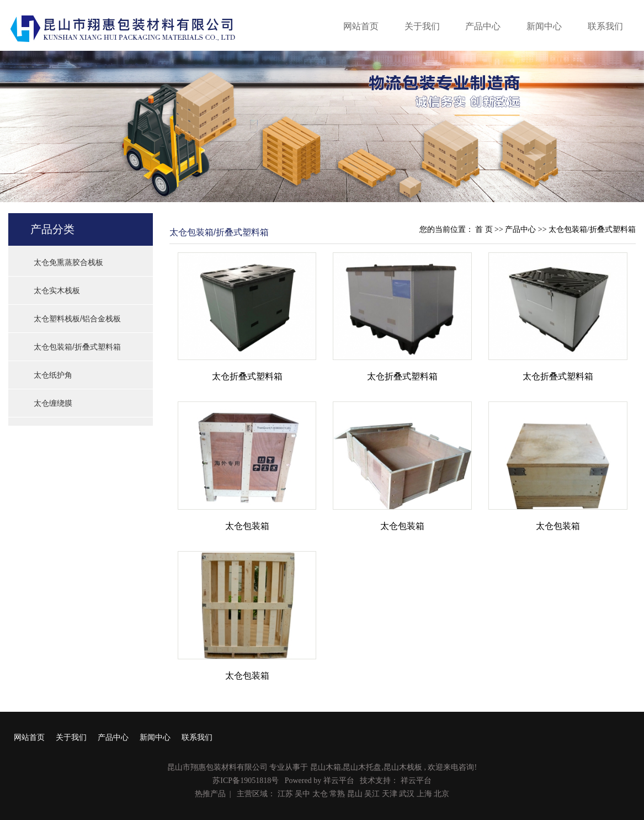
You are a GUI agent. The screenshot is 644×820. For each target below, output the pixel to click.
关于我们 (422, 26)
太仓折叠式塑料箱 (247, 376)
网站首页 (361, 26)
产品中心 (483, 26)
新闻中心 (544, 26)
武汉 (407, 794)
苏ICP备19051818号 (246, 781)
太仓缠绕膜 (53, 403)
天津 (390, 794)
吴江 (372, 794)
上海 (424, 794)
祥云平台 (339, 781)
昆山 (355, 794)
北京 (441, 794)
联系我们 (605, 26)
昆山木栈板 (403, 767)
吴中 (302, 794)
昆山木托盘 (362, 767)
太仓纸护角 (53, 375)
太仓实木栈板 (57, 290)
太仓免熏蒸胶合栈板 (68, 262)
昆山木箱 (326, 767)
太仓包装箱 (247, 526)
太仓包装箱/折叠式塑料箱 (77, 347)
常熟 (337, 794)
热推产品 (210, 794)
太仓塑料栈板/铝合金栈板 (77, 319)
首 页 (484, 229)
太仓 (320, 794)
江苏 (285, 794)
